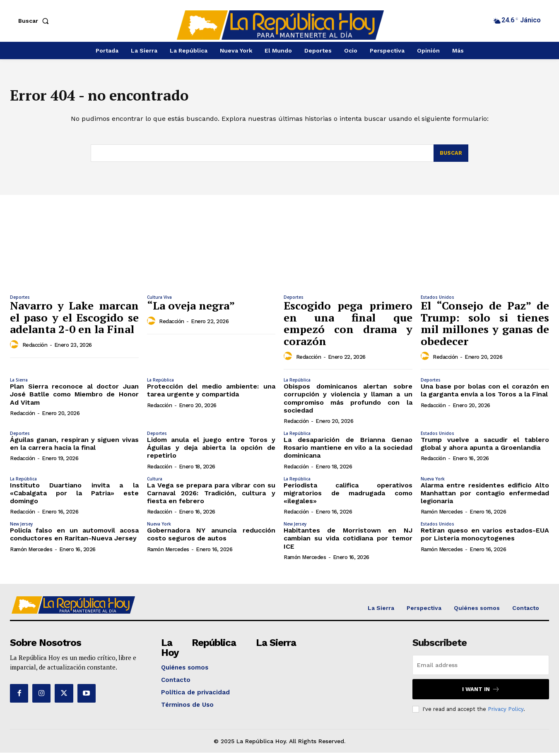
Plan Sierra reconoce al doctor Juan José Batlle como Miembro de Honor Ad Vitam (74, 397)
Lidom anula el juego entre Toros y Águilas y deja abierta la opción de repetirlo (211, 451)
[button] (35, 21)
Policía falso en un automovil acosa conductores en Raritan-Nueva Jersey (74, 538)
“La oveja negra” (191, 309)
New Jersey (21, 527)
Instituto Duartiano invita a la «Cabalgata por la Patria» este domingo (74, 496)
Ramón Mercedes (442, 515)
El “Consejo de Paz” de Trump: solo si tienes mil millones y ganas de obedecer (485, 326)
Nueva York (433, 482)
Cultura (155, 482)
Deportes (20, 300)
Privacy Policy (506, 712)
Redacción (35, 348)
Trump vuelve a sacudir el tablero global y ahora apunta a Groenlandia (485, 447)
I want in (481, 692)
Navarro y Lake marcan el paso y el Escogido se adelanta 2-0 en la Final (74, 320)
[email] (481, 668)
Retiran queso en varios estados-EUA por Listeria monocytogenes (485, 538)
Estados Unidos (437, 300)
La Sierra (19, 383)
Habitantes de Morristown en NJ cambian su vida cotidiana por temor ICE (348, 541)
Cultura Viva (159, 300)
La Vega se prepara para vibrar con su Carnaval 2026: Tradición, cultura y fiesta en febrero (211, 496)
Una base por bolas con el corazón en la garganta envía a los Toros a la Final (485, 394)
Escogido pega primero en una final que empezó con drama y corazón (348, 326)
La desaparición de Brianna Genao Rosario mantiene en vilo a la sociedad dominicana (348, 451)
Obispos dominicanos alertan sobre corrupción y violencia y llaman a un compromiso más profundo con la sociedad (348, 402)
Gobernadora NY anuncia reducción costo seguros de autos (211, 538)
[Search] (451, 156)
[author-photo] (15, 348)
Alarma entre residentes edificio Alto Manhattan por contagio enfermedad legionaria (485, 496)
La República (160, 383)
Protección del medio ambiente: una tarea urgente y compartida (211, 394)
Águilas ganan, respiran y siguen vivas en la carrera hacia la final (74, 447)
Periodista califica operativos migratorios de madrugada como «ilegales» (348, 496)
